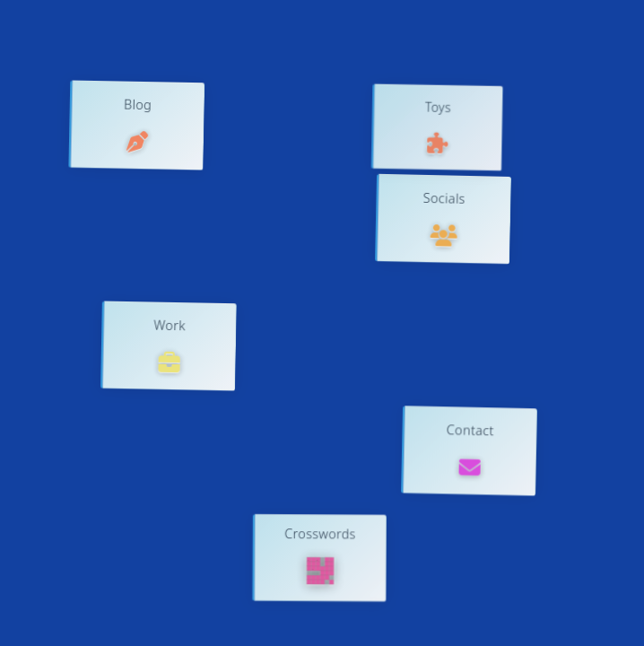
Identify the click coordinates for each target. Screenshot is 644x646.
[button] (136, 126)
